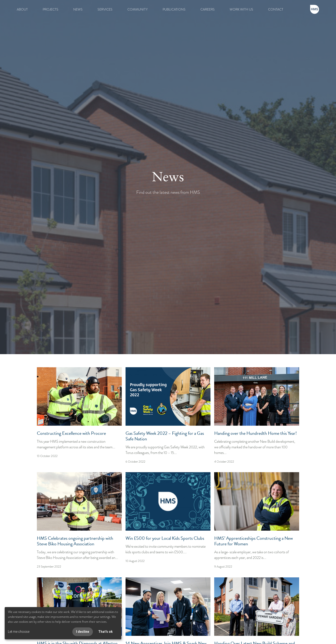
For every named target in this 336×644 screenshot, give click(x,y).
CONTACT (276, 9)
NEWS (78, 9)
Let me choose (19, 632)
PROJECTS (51, 9)
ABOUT (22, 9)
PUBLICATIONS (174, 9)
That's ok (105, 632)
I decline (83, 632)
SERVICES (105, 9)
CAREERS (208, 9)
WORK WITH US (241, 9)
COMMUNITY (138, 9)
